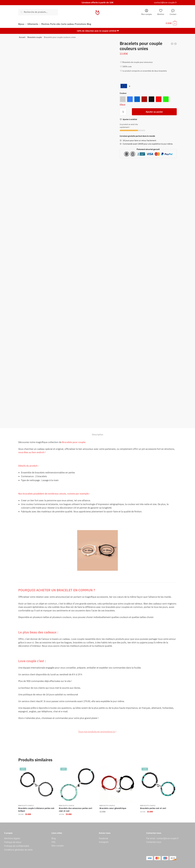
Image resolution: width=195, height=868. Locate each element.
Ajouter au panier (154, 110)
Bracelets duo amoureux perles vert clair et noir (76, 808)
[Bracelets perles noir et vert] (158, 783)
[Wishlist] (130, 118)
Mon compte (147, 12)
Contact (173, 12)
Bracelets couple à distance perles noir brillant (36, 808)
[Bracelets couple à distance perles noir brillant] (37, 783)
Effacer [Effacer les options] (123, 103)
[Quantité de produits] (123, 110)
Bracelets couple (35, 36)
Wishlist (161, 12)
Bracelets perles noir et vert (153, 807)
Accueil (22, 36)
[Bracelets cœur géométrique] (118, 783)
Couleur (123, 92)
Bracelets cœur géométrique (113, 807)
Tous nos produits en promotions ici (97, 730)
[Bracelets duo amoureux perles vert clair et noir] (77, 783)
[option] (123, 98)
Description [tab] (98, 433)
